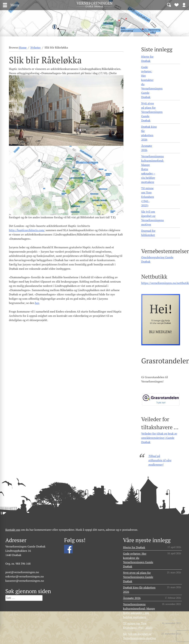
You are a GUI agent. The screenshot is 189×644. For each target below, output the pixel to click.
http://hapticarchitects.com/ (27, 230)
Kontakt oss (13, 530)
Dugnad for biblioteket (148, 233)
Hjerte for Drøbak (147, 59)
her (37, 303)
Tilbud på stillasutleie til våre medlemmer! (160, 460)
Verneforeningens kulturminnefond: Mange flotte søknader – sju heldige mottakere (153, 169)
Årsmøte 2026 (147, 148)
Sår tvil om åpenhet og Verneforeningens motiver (153, 218)
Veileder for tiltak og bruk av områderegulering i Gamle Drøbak (159, 438)
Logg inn (184, 5)
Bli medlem (176, 5)
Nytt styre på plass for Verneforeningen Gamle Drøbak (152, 112)
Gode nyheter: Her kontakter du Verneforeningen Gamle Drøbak (152, 82)
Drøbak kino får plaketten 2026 (149, 133)
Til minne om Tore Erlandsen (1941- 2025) (148, 197)
